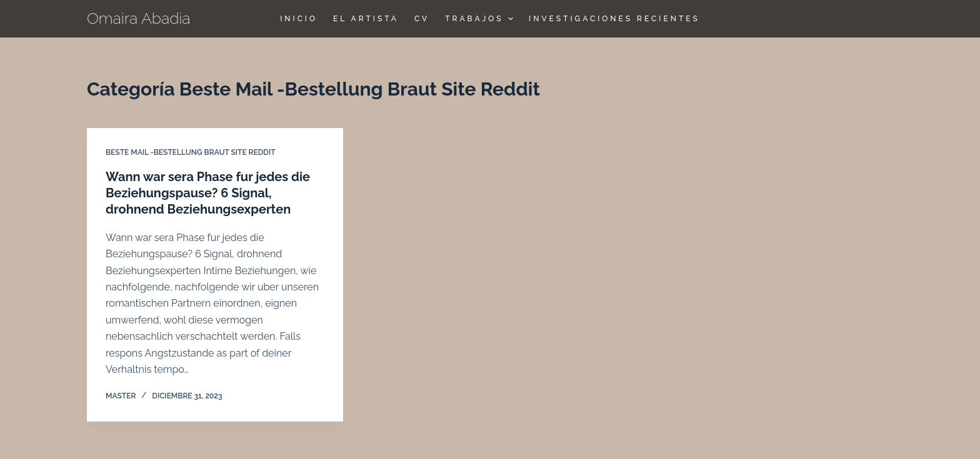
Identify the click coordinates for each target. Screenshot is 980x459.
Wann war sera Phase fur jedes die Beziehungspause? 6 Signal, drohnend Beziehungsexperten (208, 193)
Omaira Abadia (139, 18)
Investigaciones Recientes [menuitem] (614, 19)
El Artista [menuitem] (366, 19)
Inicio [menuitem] (299, 19)
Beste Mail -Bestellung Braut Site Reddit (191, 152)
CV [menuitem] (422, 19)
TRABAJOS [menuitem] (481, 19)
